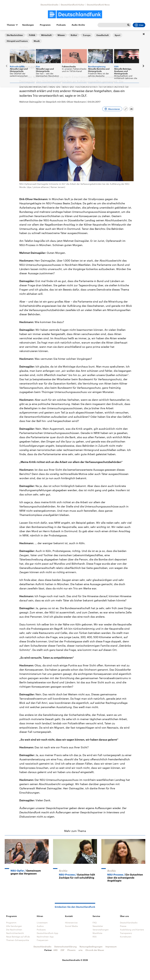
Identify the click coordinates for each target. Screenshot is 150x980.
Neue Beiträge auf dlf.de (18, 937)
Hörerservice (71, 923)
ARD (55, 950)
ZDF (62, 950)
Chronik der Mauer (95, 950)
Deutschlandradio (50, 5)
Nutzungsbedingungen (91, 947)
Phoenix (71, 950)
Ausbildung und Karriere (132, 930)
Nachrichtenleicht (15, 933)
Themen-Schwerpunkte (18, 940)
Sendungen (28, 25)
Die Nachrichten (14, 930)
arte (80, 950)
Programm (45, 25)
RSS (95, 937)
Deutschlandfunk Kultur (73, 5)
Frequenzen (43, 940)
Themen (11, 25)
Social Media (71, 926)
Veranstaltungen (101, 930)
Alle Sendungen (14, 926)
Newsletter (98, 926)
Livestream (42, 923)
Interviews (22, 35)
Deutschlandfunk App (47, 933)
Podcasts (61, 25)
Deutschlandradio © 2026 (75, 960)
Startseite (9, 35)
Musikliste (97, 933)
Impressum (111, 947)
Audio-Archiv (78, 25)
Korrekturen (126, 937)
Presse (123, 926)
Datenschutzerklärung (65, 947)
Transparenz (126, 933)
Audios (40, 926)
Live (139, 25)
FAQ (95, 923)
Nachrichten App (45, 937)
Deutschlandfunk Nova (98, 5)
